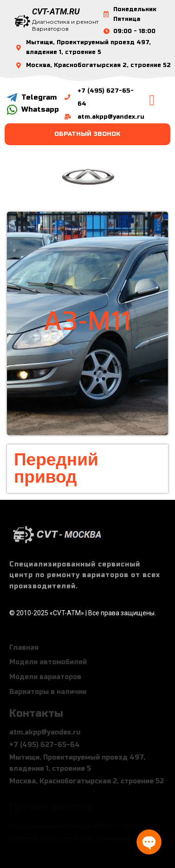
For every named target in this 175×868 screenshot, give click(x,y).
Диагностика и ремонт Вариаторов (65, 25)
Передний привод (56, 468)
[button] (152, 100)
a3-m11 (87, 321)
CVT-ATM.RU (56, 11)
